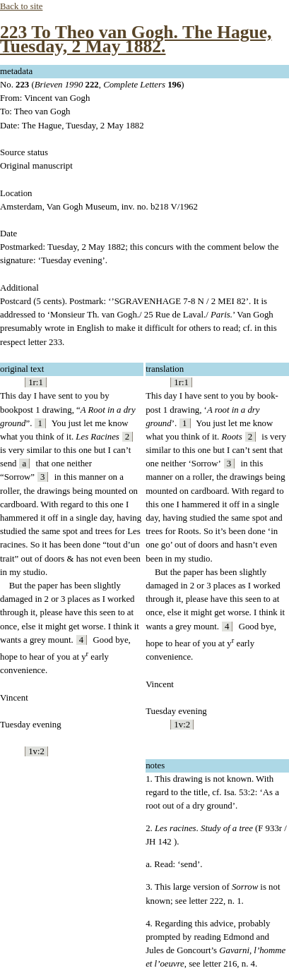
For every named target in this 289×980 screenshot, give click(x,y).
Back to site (21, 6)
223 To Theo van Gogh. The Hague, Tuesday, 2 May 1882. (136, 39)
